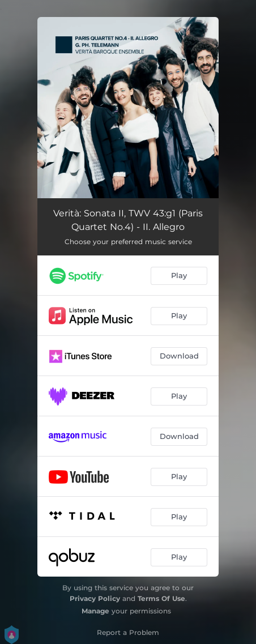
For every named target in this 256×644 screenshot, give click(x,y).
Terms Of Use (161, 598)
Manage (95, 611)
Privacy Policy (95, 598)
